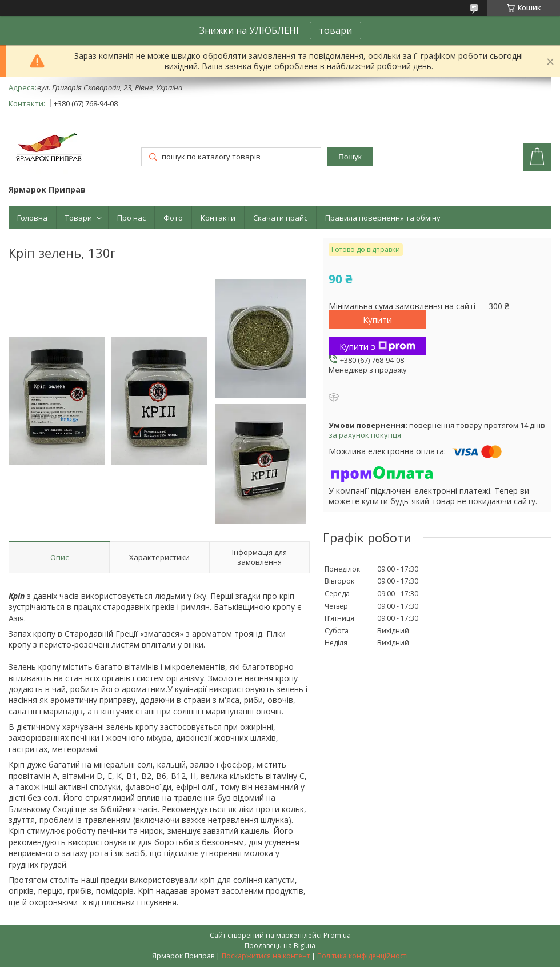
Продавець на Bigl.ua (280, 946)
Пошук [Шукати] (350, 157)
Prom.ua (337, 935)
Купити (377, 319)
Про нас (131, 218)
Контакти (218, 218)
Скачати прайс (280, 218)
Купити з (377, 346)
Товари (79, 218)
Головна (32, 218)
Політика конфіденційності (363, 956)
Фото (173, 218)
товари (335, 30)
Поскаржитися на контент (266, 956)
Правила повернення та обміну (383, 218)
